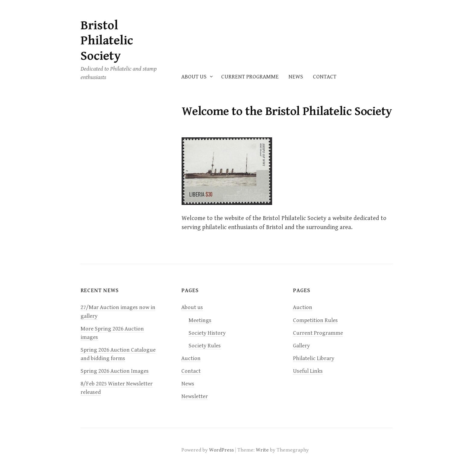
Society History (207, 333)
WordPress (221, 450)
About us (194, 77)
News (296, 77)
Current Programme (250, 77)
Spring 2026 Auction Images (115, 371)
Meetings (200, 320)
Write (262, 450)
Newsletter (195, 396)
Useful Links (308, 371)
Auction (191, 358)
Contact (325, 77)
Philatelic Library (314, 358)
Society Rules (205, 346)
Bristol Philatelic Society (107, 41)
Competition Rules (315, 320)
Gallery (301, 346)
